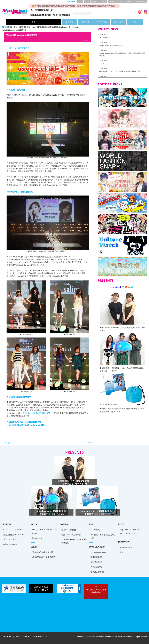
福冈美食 (66, 22)
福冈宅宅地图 (96, 557)
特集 (120, 22)
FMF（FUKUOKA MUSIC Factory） (44, 531)
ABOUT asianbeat (40, 637)
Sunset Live (37, 538)
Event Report (74, 27)
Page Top (90, 443)
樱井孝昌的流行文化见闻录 (44, 557)
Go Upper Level (9, 443)
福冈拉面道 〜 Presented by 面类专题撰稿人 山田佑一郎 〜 (121, 71)
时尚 (16, 27)
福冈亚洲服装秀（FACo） (14, 535)
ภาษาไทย (120, 1)
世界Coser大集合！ (70, 530)
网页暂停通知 (104, 37)
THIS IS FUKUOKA (98, 552)
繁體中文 (103, 1)
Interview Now (126, 547)
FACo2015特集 (44, 27)
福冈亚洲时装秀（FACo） (28, 27)
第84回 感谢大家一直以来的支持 (111, 45)
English (111, 1)
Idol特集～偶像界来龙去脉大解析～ (103, 536)
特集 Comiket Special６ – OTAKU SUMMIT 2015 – (132, 531)
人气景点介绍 (96, 567)
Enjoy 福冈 (84, 22)
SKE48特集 (95, 530)
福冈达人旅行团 (97, 572)
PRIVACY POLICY (22, 637)
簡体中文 (95, 1)
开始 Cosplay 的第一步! (71, 535)
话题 (29, 22)
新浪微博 (25, 48)
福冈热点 (48, 22)
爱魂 (121, 552)
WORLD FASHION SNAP (14, 530)
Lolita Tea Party (10, 544)
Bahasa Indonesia (140, 1)
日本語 (80, 1)
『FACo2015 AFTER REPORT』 (39, 413)
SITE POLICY (7, 637)
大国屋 (102, 63)
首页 (6, 27)
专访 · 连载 (102, 22)
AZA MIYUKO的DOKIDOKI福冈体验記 (74, 541)
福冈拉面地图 (96, 562)
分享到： (10, 48)
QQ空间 (18, 48)
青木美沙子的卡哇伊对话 (43, 552)
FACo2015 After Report (59, 27)
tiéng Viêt (128, 1)
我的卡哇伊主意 (10, 539)
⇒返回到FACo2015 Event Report (24, 422)
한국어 (87, 1)
